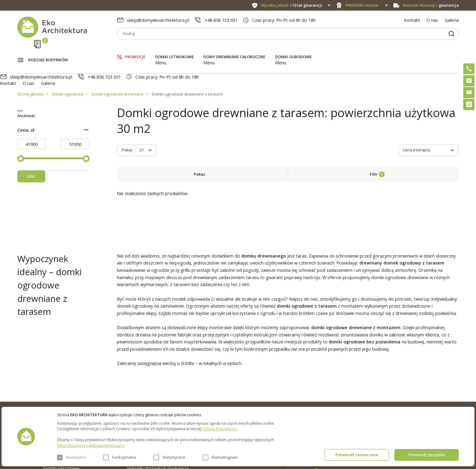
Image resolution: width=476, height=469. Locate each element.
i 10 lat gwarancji (292, 5)
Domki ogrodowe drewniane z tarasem (187, 68)
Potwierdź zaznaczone (357, 455)
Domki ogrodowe (293, 48)
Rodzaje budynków (48, 49)
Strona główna (30, 68)
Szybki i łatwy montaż (237, 405)
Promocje (135, 48)
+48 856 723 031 (221, 20)
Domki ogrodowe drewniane (118, 68)
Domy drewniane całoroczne (234, 48)
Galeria (452, 20)
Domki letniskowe (174, 48)
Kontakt (412, 20)
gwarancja (431, 5)
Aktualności (139, 394)
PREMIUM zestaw (233, 394)
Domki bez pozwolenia (238, 383)
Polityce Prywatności (219, 429)
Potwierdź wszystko (427, 455)
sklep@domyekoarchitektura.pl (158, 20)
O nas (432, 20)
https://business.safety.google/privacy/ (91, 445)
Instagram (439, 385)
